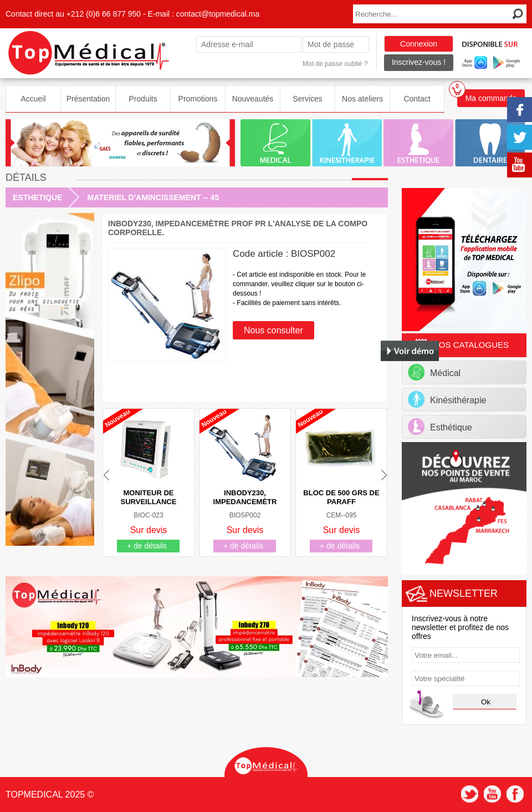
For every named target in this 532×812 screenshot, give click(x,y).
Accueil (33, 99)
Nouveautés (253, 99)
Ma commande (487, 96)
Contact (417, 99)
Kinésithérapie (447, 399)
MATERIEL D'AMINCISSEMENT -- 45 (153, 197)
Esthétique (440, 427)
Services (308, 99)
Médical (434, 372)
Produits (143, 99)
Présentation (88, 99)
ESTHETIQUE (37, 197)
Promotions (198, 99)
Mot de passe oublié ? (335, 64)
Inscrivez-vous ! (419, 62)
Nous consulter (273, 330)
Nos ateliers (362, 99)
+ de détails (147, 546)
